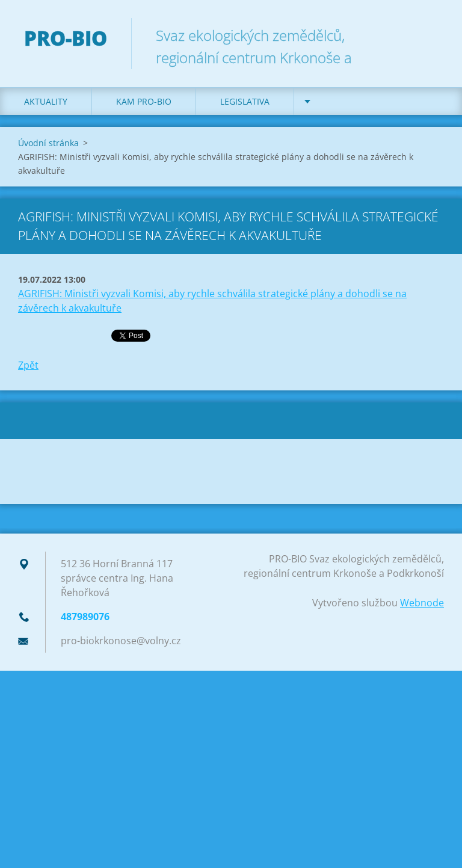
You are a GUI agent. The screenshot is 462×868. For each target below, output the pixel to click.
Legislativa (245, 101)
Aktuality (46, 101)
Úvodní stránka (48, 143)
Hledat (431, 35)
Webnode (422, 603)
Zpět (28, 365)
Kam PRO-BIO (144, 101)
